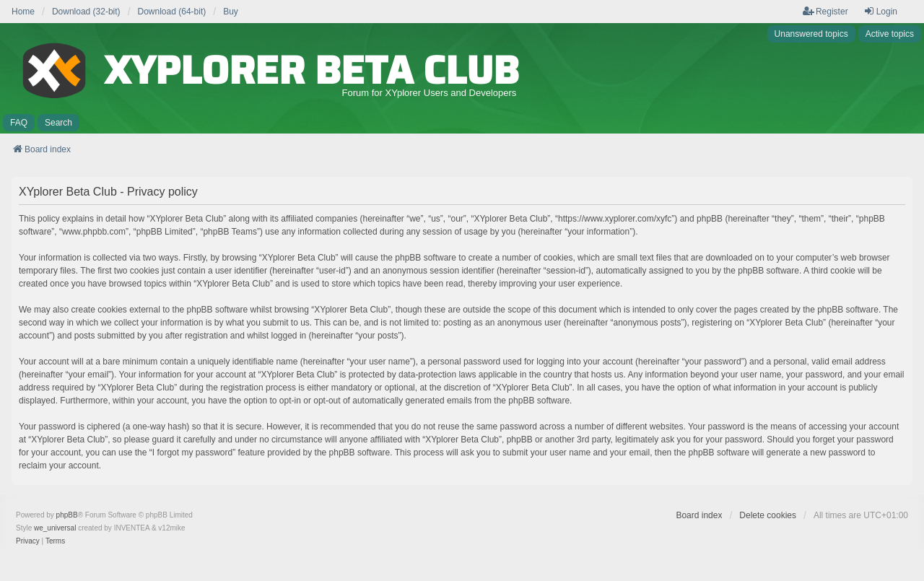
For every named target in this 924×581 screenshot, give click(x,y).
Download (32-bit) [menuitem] (86, 12)
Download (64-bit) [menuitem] (172, 12)
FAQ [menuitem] (19, 123)
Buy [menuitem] (231, 12)
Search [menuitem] (58, 123)
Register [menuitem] (825, 11)
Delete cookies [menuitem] (768, 515)
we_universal (55, 528)
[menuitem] (28, 541)
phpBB (67, 515)
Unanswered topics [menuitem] (811, 34)
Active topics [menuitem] (890, 34)
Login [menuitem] (880, 11)
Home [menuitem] (23, 12)
